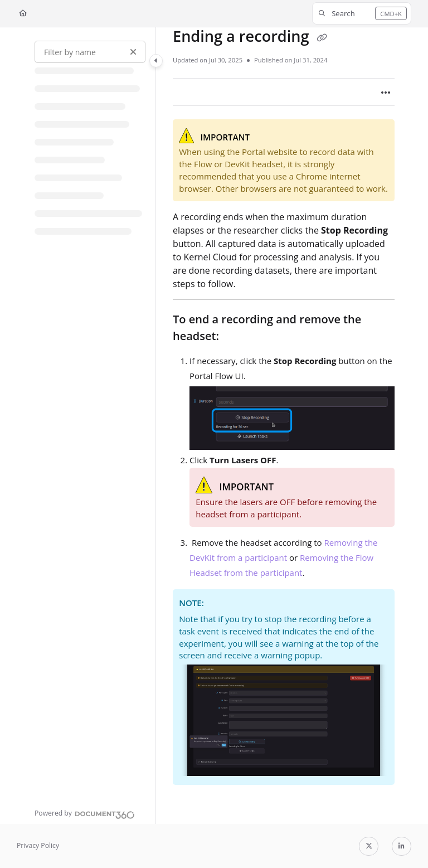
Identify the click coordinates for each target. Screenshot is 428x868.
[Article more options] (386, 92)
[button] (362, 13)
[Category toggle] (156, 61)
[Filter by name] (90, 52)
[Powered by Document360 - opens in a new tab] (85, 813)
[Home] (23, 14)
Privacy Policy (38, 845)
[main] (284, 426)
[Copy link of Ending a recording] (322, 38)
